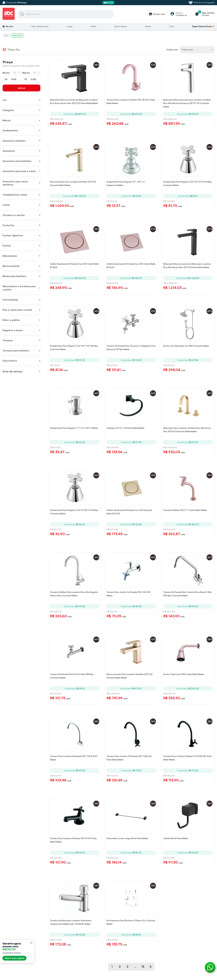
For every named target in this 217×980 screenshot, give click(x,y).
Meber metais (17, 35)
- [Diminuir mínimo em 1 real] (19, 73)
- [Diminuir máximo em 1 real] (39, 73)
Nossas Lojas (157, 14)
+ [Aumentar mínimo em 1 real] (15, 73)
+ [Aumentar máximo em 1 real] (35, 73)
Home (6, 35)
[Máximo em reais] (31, 79)
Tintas (171, 26)
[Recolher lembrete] (31, 943)
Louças (70, 26)
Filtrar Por (11, 50)
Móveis (148, 26)
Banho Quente (121, 26)
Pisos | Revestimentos (40, 26)
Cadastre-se (181, 15)
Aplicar (22, 88)
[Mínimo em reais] (12, 79)
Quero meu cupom (14, 958)
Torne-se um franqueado (201, 3)
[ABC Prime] (109, 3)
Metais (94, 26)
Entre (178, 13)
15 (143, 967)
